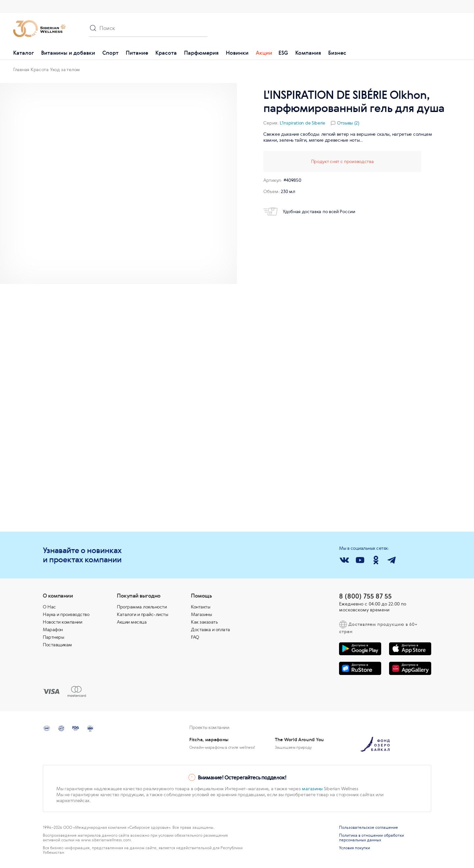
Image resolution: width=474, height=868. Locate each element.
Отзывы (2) (348, 123)
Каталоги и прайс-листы (142, 614)
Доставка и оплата (211, 630)
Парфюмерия (201, 53)
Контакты (200, 607)
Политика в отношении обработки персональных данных (371, 838)
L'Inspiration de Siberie (303, 123)
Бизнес (337, 53)
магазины (312, 789)
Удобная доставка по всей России (309, 211)
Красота (166, 53)
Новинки (237, 53)
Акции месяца (132, 622)
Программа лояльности (142, 607)
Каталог (24, 53)
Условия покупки (355, 848)
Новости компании (62, 622)
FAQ (195, 637)
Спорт (110, 53)
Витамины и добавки (68, 53)
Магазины (201, 614)
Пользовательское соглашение (369, 827)
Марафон (53, 630)
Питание (137, 53)
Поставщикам (57, 645)
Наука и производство (66, 614)
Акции (264, 53)
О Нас (49, 607)
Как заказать (204, 622)
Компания (308, 53)
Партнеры (53, 637)
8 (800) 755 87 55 (365, 596)
